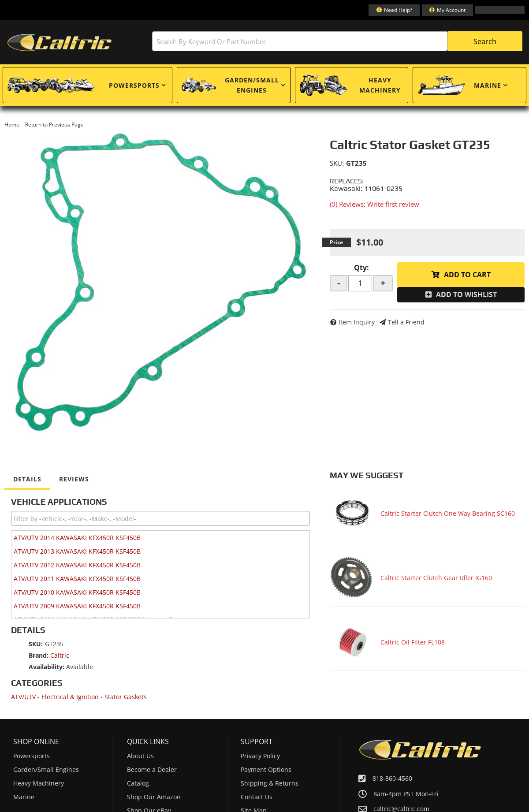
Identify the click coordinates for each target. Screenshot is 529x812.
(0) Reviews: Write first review (374, 204)
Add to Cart (467, 275)
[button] (337, 41)
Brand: (39, 655)
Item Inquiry (357, 322)
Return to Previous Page (54, 125)
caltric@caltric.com (401, 809)
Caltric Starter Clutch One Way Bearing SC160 (448, 513)
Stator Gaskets (126, 697)
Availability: (47, 667)
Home (12, 125)
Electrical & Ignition (70, 697)
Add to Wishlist (466, 294)
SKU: (337, 163)
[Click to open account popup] (447, 10)
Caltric (60, 655)
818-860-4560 (392, 778)
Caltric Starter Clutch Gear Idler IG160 (436, 578)
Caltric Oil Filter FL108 (413, 642)
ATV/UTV (23, 697)
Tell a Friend (406, 322)
